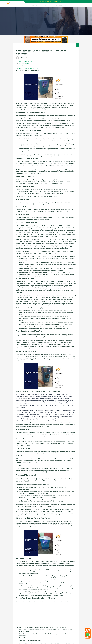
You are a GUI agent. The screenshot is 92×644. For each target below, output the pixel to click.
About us (55, 5)
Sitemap (38, 5)
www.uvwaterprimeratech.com (36, 638)
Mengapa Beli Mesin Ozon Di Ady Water (29, 68)
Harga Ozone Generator (25, 66)
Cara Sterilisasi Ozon (24, 64)
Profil (29, 5)
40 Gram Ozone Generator (26, 62)
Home (24, 5)
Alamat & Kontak (46, 5)
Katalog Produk (62, 5)
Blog (33, 5)
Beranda (16, 45)
